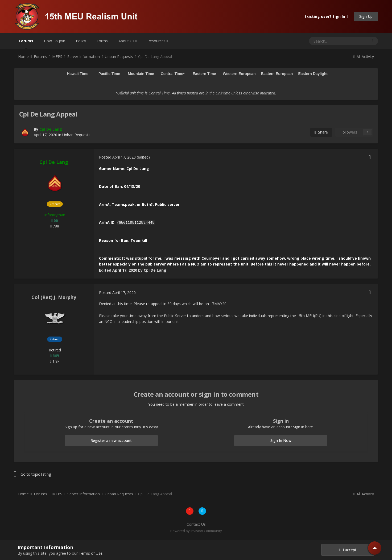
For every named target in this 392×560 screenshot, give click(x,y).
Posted (117, 157)
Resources (158, 41)
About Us (128, 41)
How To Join (55, 41)
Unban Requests (76, 135)
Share (321, 132)
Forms (102, 41)
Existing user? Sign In (327, 16)
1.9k (55, 361)
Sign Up (366, 16)
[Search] (325, 41)
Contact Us (196, 524)
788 (55, 226)
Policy (81, 41)
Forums (26, 44)
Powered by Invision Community (196, 531)
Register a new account (111, 440)
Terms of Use (91, 553)
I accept (348, 550)
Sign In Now (281, 440)
